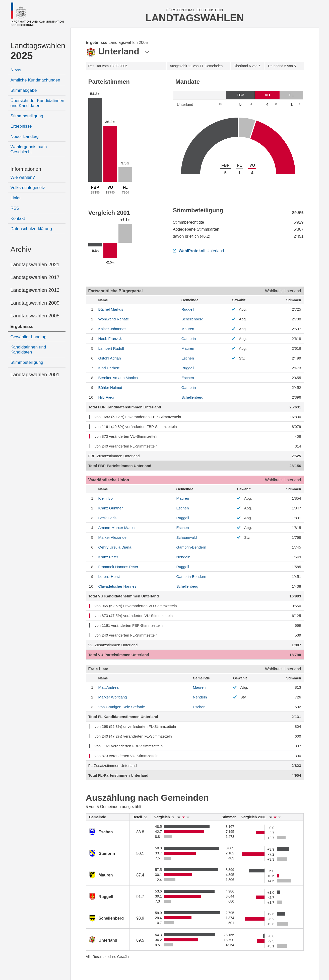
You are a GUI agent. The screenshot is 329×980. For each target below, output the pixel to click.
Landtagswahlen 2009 (35, 303)
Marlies (117, 528)
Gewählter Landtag (29, 337)
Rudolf (111, 348)
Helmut (110, 387)
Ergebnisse (21, 126)
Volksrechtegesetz (28, 188)
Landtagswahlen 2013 (35, 290)
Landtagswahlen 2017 (35, 277)
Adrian (110, 358)
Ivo (106, 498)
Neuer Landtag (25, 137)
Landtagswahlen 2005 (35, 316)
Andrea (109, 687)
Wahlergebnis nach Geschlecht (29, 149)
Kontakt (18, 218)
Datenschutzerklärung (31, 229)
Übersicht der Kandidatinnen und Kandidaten (38, 103)
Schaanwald (186, 537)
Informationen (26, 169)
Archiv (21, 249)
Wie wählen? (23, 177)
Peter (108, 557)
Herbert (109, 368)
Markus (111, 309)
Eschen (188, 358)
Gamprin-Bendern (191, 547)
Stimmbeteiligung (27, 116)
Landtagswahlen (38, 51)
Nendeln (183, 557)
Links (16, 198)
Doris (108, 518)
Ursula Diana (115, 547)
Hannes (117, 586)
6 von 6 (247, 66)
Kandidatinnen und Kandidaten (28, 350)
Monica (118, 378)
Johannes (112, 329)
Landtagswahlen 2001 (35, 375)
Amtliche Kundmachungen (35, 80)
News (16, 70)
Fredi (106, 397)
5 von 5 (282, 66)
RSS (15, 208)
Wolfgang (113, 697)
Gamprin (189, 339)
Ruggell (188, 309)
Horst (109, 576)
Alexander (113, 537)
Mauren (188, 329)
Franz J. (110, 339)
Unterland (199, 251)
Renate (114, 319)
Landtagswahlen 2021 (35, 264)
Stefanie (122, 707)
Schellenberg (192, 319)
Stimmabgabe (24, 90)
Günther (111, 508)
